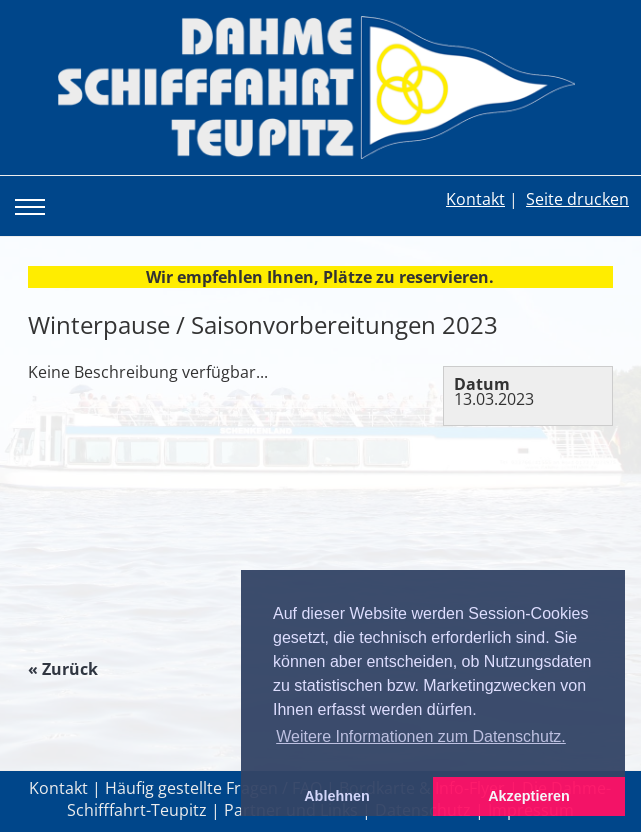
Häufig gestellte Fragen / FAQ (213, 788)
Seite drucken (577, 199)
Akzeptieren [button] (529, 796)
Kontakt (475, 199)
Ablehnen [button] (337, 796)
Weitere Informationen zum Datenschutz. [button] (421, 736)
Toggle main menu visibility (34, 192)
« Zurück (63, 669)
